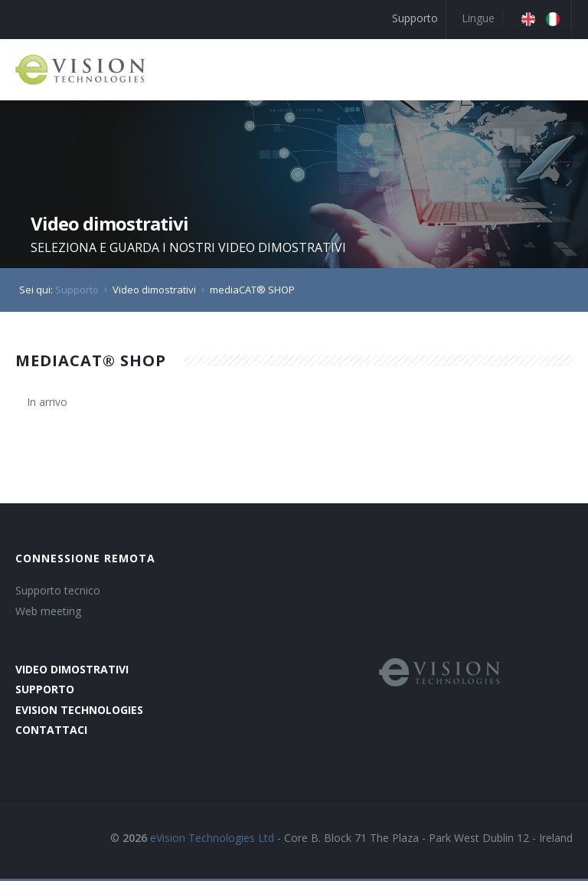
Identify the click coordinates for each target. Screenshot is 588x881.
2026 (135, 838)
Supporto (415, 18)
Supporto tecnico (58, 590)
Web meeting (48, 611)
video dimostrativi (72, 669)
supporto (45, 689)
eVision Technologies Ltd (212, 838)
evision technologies (79, 710)
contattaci (51, 730)
